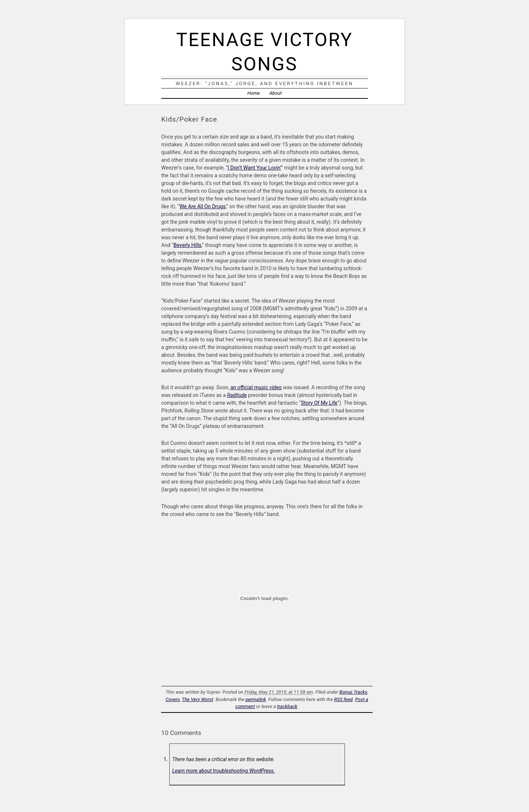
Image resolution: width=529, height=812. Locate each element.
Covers (173, 699)
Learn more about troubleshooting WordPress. (224, 771)
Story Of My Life (319, 403)
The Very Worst (198, 699)
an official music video (256, 387)
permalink (256, 699)
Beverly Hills (187, 245)
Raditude (237, 395)
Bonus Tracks (353, 692)
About (275, 93)
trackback (287, 706)
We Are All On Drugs (203, 206)
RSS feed (343, 699)
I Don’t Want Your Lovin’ (254, 168)
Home (253, 93)
